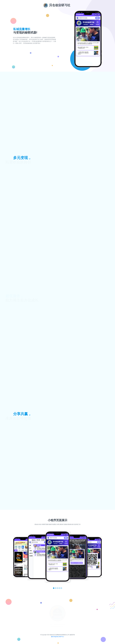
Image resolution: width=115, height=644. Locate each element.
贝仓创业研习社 (57, 5)
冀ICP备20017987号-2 (57, 637)
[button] (54, 588)
